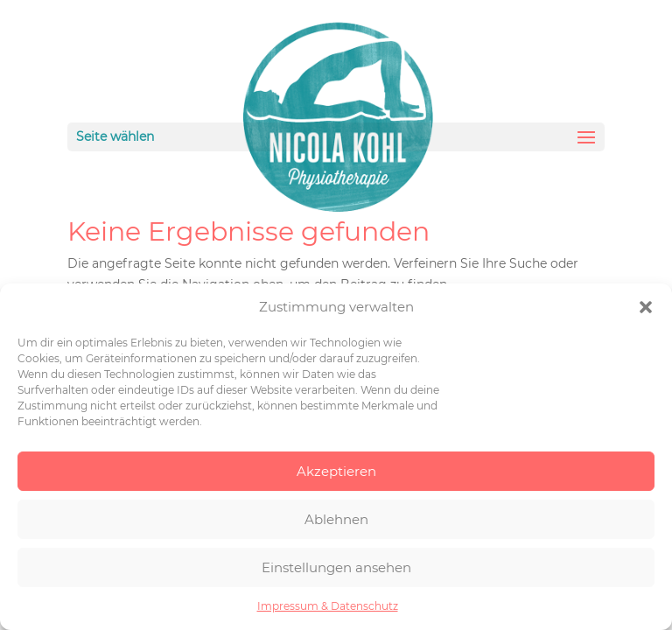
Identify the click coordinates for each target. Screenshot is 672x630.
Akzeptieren (336, 471)
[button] (646, 307)
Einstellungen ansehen (336, 567)
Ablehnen (336, 519)
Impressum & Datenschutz (328, 606)
